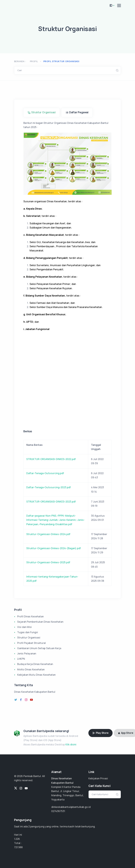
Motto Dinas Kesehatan (31, 669)
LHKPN (21, 659)
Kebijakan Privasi (98, 778)
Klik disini (71, 744)
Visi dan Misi (24, 627)
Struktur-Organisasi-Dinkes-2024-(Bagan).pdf (54, 548)
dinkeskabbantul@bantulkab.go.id (71, 807)
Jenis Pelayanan (27, 653)
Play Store (100, 733)
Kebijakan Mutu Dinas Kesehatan (36, 675)
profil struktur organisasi (61, 61)
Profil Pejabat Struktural (31, 643)
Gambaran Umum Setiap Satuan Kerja (39, 648)
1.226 (17, 839)
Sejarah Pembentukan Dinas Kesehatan (40, 622)
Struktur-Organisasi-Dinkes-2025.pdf (48, 562)
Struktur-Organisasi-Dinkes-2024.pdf (48, 534)
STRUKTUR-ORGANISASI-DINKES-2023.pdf (51, 502)
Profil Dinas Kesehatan (30, 616)
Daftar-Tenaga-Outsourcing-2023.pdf (49, 487)
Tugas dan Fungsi (28, 632)
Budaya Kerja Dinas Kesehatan (35, 664)
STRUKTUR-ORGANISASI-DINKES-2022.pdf (51, 459)
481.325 (18, 847)
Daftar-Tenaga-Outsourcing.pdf (45, 473)
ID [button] (111, 5)
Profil (34, 61)
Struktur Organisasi (29, 638)
